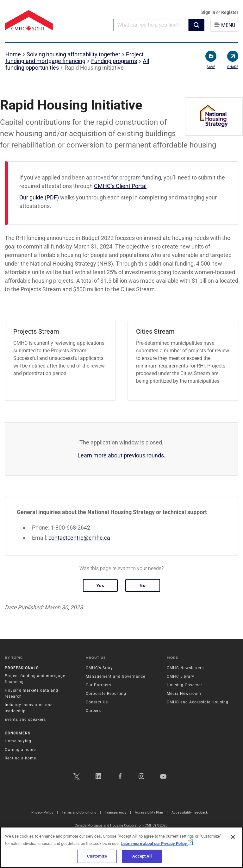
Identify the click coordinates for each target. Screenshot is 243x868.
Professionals (22, 668)
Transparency (115, 812)
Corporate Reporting (106, 694)
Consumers (18, 733)
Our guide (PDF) (39, 197)
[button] (196, 25)
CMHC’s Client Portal (120, 186)
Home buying (18, 741)
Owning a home (20, 750)
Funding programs (114, 61)
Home (13, 54)
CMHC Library (181, 676)
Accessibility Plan (149, 812)
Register (230, 12)
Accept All (142, 856)
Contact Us (97, 702)
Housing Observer (184, 685)
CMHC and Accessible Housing (198, 702)
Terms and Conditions (79, 812)
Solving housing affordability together (73, 54)
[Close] (233, 837)
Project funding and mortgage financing (75, 58)
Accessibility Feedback (190, 812)
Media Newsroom (184, 694)
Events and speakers (25, 720)
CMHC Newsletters (185, 668)
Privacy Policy (42, 812)
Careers (93, 711)
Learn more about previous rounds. (121, 455)
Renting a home (20, 758)
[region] (121, 847)
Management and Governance (115, 676)
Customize (97, 856)
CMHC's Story (99, 668)
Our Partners (98, 685)
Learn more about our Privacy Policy (157, 843)
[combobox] (151, 25)
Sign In (209, 12)
